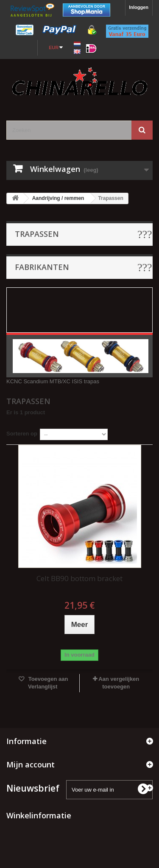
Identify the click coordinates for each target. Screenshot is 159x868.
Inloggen (139, 7)
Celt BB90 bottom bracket (79, 578)
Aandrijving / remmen (58, 198)
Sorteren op (22, 434)
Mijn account (31, 764)
